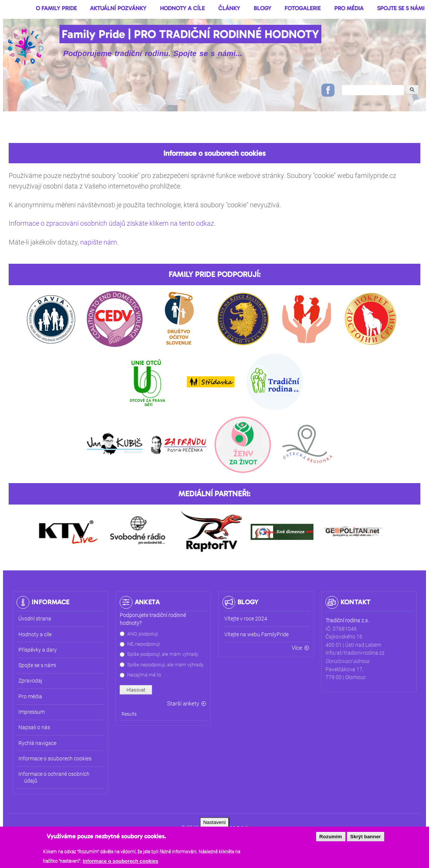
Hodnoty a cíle (182, 8)
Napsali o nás (34, 727)
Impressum (32, 712)
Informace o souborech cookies (121, 864)
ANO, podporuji (143, 634)
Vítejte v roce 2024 (246, 619)
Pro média (349, 8)
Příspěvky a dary (38, 650)
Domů (14, 9)
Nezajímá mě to (144, 675)
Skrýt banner (366, 839)
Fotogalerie (303, 8)
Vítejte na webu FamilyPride (256, 635)
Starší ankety (183, 704)
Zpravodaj (30, 681)
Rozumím (331, 839)
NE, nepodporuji (144, 644)
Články (229, 8)
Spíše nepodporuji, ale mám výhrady (165, 665)
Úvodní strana (35, 619)
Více (297, 648)
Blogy (262, 8)
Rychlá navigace (37, 743)
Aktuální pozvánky (118, 8)
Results (129, 714)
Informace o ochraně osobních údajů (54, 777)
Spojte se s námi (401, 8)
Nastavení (214, 825)
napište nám (99, 242)
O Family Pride (56, 8)
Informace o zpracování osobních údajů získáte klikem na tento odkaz (111, 223)
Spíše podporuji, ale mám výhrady (163, 654)
